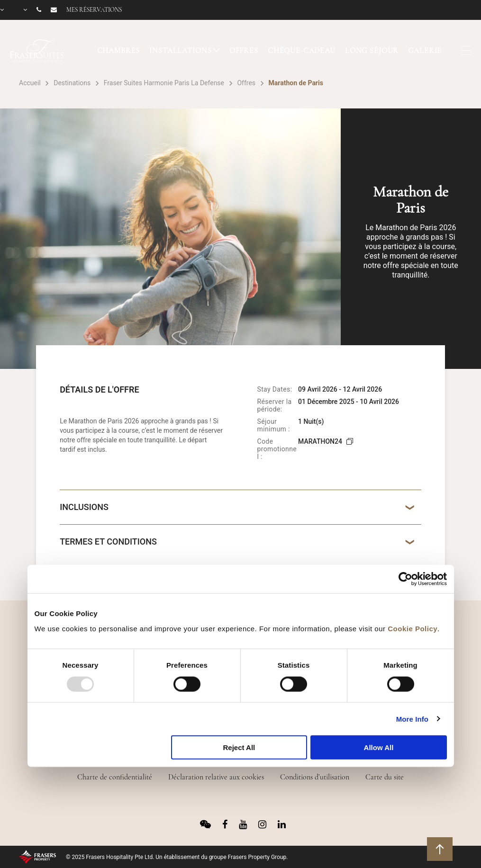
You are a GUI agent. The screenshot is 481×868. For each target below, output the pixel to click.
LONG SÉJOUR (372, 51)
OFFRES (244, 51)
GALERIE (425, 51)
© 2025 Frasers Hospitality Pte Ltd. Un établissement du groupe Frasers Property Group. (177, 857)
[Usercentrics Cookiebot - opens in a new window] (405, 579)
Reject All (239, 747)
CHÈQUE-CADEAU (302, 51)
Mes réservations (94, 10)
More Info (412, 719)
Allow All (379, 747)
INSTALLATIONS (180, 51)
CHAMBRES (119, 51)
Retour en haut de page (440, 848)
